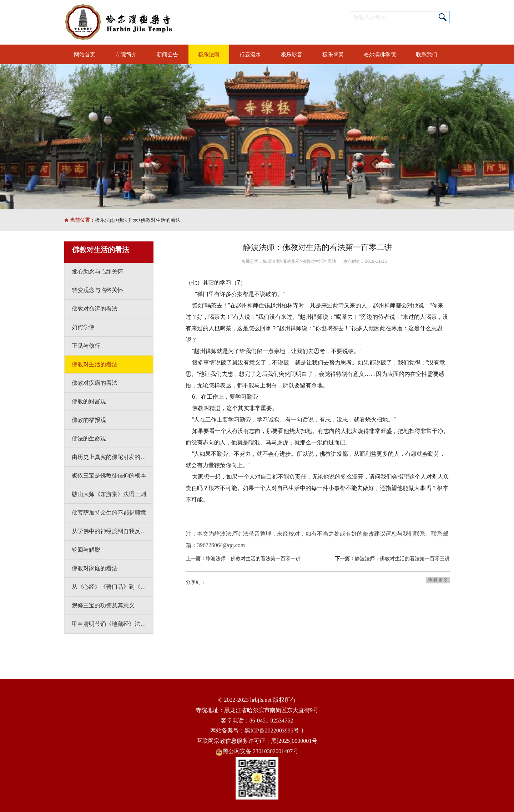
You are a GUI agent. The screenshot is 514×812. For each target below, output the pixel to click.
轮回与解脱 (86, 550)
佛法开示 (128, 220)
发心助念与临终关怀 (97, 272)
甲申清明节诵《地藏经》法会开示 (112, 624)
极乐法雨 (105, 220)
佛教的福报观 (89, 420)
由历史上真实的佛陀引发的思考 (112, 457)
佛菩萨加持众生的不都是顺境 (109, 513)
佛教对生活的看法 (161, 220)
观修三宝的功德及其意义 (103, 605)
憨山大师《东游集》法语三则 (109, 494)
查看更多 (438, 580)
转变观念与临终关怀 (97, 290)
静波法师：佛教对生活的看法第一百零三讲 (402, 558)
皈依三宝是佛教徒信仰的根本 (109, 476)
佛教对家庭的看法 (95, 568)
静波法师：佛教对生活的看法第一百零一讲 (253, 558)
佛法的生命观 (89, 438)
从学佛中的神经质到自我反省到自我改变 (112, 531)
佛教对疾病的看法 (95, 383)
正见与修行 (86, 346)
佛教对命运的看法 (95, 309)
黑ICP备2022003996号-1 (274, 731)
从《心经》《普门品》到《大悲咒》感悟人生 (112, 587)
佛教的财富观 (89, 401)
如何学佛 (83, 327)
